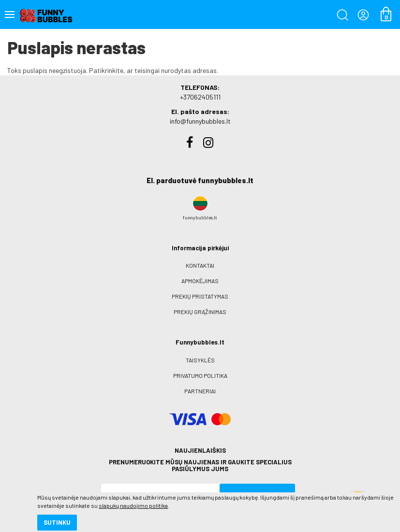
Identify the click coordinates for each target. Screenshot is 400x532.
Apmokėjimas (200, 281)
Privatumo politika (200, 375)
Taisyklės (200, 360)
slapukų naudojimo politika (116, 491)
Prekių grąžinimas (200, 312)
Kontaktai (200, 265)
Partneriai (200, 391)
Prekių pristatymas (200, 296)
